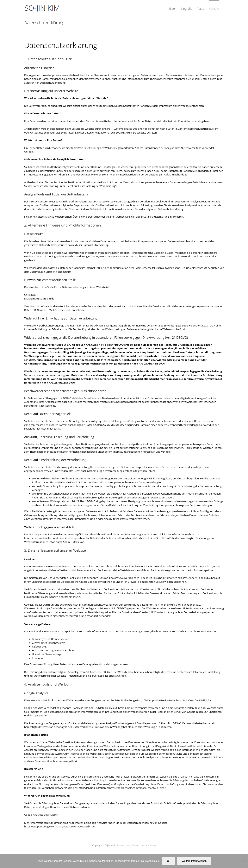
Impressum (123, 845)
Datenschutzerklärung (144, 845)
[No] (243, 861)
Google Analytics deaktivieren (41, 815)
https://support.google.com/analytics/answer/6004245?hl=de (59, 826)
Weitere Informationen (194, 861)
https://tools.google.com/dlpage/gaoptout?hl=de (138, 788)
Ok (169, 861)
